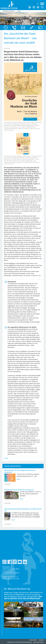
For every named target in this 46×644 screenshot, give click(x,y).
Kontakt (41, 640)
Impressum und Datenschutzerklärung (19, 642)
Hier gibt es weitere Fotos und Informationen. (23, 598)
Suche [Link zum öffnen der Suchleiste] (43, 7)
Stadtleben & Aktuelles (9, 11)
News (19, 11)
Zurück (6, 458)
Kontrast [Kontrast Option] (30, 7)
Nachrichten (33, 640)
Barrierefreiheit (39, 642)
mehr (18, 479)
